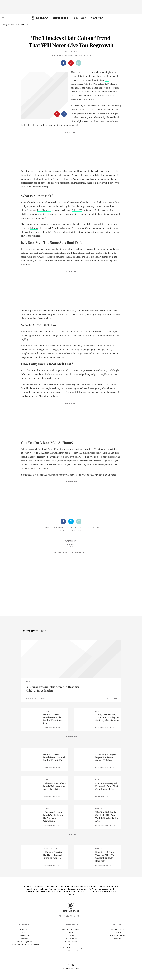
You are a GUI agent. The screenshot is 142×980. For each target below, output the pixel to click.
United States (118, 929)
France (118, 932)
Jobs (24, 932)
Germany (118, 939)
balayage (34, 228)
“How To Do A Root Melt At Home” (47, 453)
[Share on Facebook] (63, 63)
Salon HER (77, 210)
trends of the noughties (82, 117)
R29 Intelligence (24, 942)
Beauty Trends (68, 530)
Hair (79, 530)
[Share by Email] (79, 63)
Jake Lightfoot (44, 210)
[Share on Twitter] (71, 521)
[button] (128, 21)
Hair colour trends (80, 72)
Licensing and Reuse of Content (24, 945)
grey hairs (60, 349)
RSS (71, 945)
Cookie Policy (71, 939)
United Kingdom (118, 936)
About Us (24, 929)
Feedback (24, 939)
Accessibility (71, 942)
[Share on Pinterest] (71, 63)
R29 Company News (71, 929)
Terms (71, 932)
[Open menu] (3, 17)
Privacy (71, 936)
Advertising (24, 936)
